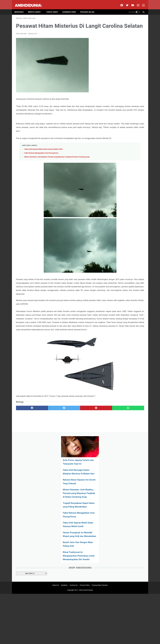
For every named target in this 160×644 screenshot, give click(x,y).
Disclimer (64, 465)
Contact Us (74, 465)
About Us (56, 465)
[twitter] (125, 3)
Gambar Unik (71, 8)
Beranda (21, 8)
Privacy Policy (85, 465)
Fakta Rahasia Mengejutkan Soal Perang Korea (41, 167)
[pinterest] (70, 440)
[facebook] (120, 3)
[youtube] (131, 3)
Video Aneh (54, 8)
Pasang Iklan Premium (100, 465)
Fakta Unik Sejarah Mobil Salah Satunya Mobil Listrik (43, 163)
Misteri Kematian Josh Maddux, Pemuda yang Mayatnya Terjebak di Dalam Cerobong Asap (57, 171)
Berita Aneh (36, 8)
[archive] (126, 166)
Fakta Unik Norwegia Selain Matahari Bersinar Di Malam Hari (125, 52)
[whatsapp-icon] (142, 3)
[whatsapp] (91, 440)
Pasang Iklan (89, 8)
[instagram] (136, 3)
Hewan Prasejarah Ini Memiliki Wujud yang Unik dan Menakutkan (127, 122)
